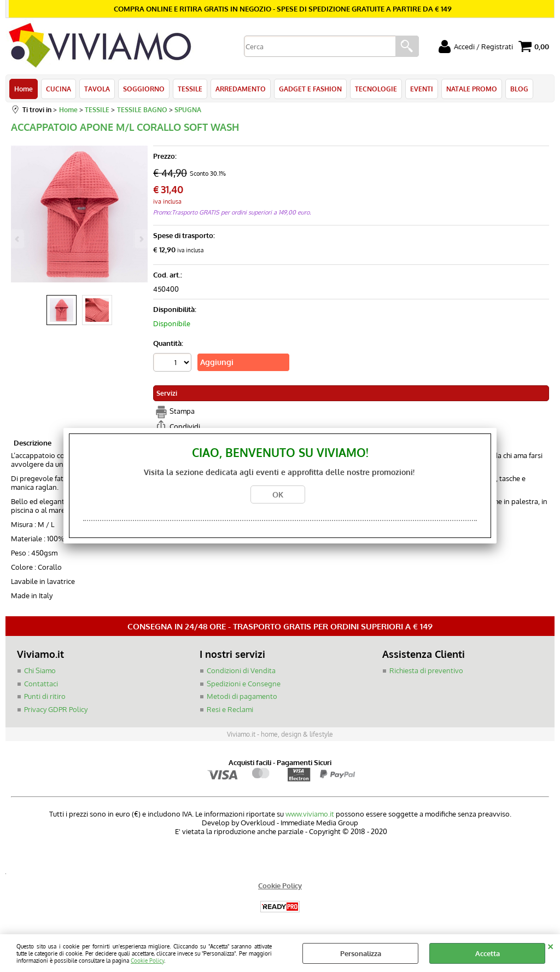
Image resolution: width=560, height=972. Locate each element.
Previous (18, 239)
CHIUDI (550, 945)
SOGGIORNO (144, 89)
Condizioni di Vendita (241, 670)
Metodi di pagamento (242, 696)
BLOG (519, 89)
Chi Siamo (40, 670)
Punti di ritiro (45, 696)
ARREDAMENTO (241, 89)
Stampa (182, 411)
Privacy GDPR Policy (56, 709)
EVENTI (422, 89)
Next (141, 239)
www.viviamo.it (310, 814)
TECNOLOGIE (376, 89)
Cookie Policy (147, 960)
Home (24, 89)
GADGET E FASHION (310, 89)
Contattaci (41, 684)
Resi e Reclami (230, 709)
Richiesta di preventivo (426, 670)
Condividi (185, 426)
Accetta (488, 953)
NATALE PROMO (472, 89)
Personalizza (361, 953)
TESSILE (190, 89)
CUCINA (59, 89)
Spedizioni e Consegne (244, 684)
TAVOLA (97, 89)
